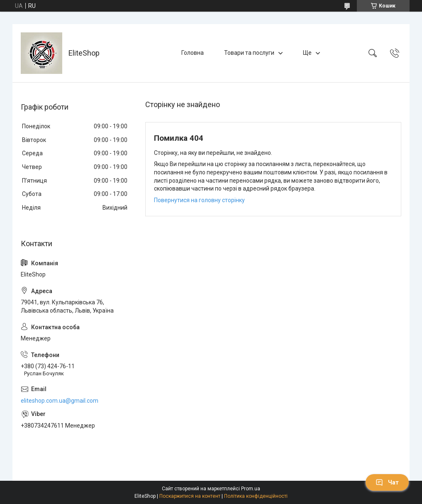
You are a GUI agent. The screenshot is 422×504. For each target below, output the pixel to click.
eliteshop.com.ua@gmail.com (60, 401)
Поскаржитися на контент (190, 496)
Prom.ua (251, 489)
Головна (193, 53)
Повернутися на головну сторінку (199, 200)
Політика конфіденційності (256, 496)
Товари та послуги (249, 53)
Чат (387, 482)
